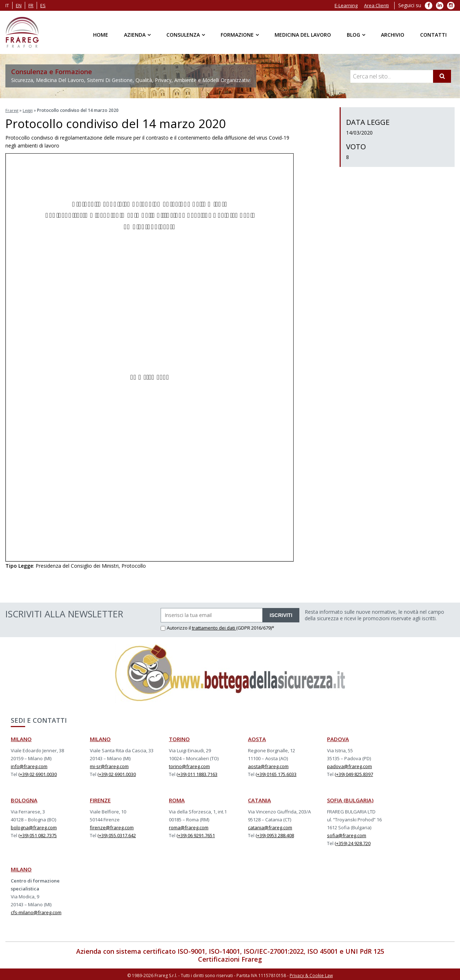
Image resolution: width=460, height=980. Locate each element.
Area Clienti (376, 5)
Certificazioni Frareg (230, 958)
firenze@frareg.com (112, 826)
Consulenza (183, 35)
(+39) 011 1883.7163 (197, 773)
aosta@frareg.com (268, 765)
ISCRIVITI (281, 614)
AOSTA (257, 738)
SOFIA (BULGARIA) (350, 799)
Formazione (237, 35)
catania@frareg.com (270, 826)
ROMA (177, 799)
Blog (353, 35)
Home (101, 35)
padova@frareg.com (349, 765)
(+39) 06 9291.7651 (196, 834)
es (43, 5)
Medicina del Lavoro (303, 35)
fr (31, 5)
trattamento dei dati (214, 627)
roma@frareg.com (189, 826)
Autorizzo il (176, 627)
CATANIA (259, 799)
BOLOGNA (24, 799)
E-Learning (346, 5)
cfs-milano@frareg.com (36, 911)
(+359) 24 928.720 (353, 842)
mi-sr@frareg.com (109, 765)
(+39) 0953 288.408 (275, 834)
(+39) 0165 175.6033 (276, 773)
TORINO (179, 738)
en (19, 5)
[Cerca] (442, 76)
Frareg (12, 110)
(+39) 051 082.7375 (38, 834)
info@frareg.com (29, 765)
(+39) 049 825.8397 (354, 773)
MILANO (21, 738)
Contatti (433, 35)
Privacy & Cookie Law (311, 974)
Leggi (28, 110)
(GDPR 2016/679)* (255, 627)
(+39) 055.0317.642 (117, 834)
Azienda (135, 35)
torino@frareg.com (189, 765)
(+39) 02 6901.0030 (38, 773)
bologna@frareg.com (34, 826)
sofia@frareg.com (347, 834)
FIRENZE (100, 799)
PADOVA (338, 738)
